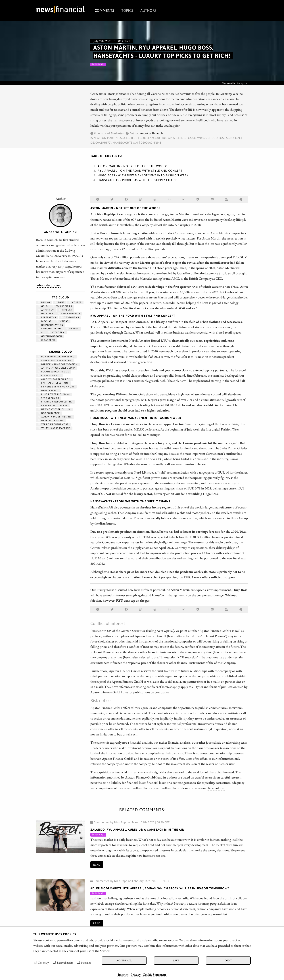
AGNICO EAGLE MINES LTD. (55, 360)
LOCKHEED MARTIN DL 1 (54, 372)
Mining (44, 302)
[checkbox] (35, 962)
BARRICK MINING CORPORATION (58, 364)
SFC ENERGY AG (49, 398)
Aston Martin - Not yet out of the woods (133, 166)
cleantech (47, 340)
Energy (72, 329)
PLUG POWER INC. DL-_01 (54, 394)
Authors (148, 10)
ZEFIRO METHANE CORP (53, 424)
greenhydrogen (50, 336)
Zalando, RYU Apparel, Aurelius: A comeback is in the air (137, 830)
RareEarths (47, 317)
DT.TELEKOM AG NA (51, 421)
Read (97, 865)
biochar (45, 321)
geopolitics (70, 317)
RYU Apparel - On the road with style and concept (140, 171)
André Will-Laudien (153, 133)
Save (176, 960)
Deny (228, 960)
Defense (65, 310)
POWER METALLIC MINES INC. (56, 357)
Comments (104, 10)
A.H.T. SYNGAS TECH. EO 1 (54, 379)
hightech (46, 314)
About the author (48, 285)
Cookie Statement (154, 974)
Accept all (124, 960)
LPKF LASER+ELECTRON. (53, 383)
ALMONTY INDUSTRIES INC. (55, 417)
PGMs (60, 302)
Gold (43, 306)
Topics (127, 10)
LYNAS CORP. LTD (49, 376)
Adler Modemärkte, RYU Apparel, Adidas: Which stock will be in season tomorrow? (160, 888)
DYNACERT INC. (48, 391)
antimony (46, 310)
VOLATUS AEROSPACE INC (54, 428)
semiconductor (50, 329)
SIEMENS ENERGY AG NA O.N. (56, 387)
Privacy (136, 974)
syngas (62, 321)
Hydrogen (56, 332)
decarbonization (51, 325)
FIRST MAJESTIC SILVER (53, 406)
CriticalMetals (69, 314)
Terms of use (216, 788)
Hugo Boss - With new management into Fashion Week (143, 175)
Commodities (62, 306)
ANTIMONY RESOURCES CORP (57, 368)
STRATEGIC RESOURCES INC (55, 402)
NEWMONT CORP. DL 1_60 (54, 409)
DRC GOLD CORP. (49, 413)
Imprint (123, 974)
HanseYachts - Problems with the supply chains (138, 180)
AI (41, 332)
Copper (75, 302)
